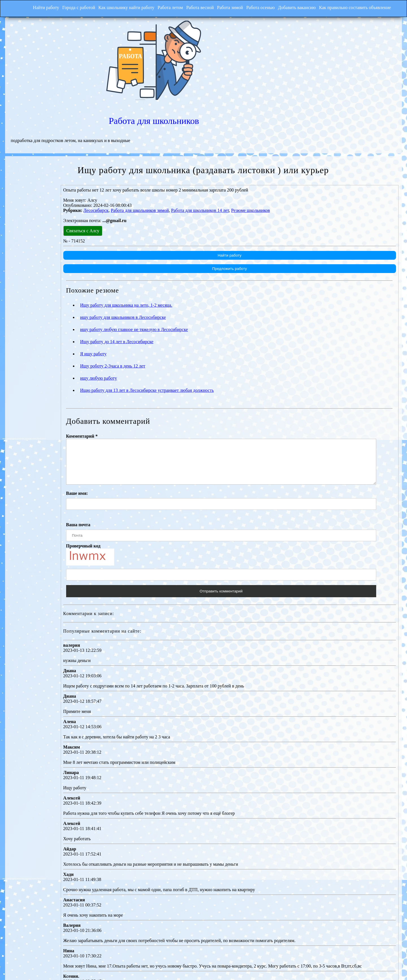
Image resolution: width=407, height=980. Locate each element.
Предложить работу (255, 202)
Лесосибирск (149, 144)
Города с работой (67, 7)
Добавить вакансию (303, 7)
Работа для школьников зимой (192, 144)
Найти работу (32, 7)
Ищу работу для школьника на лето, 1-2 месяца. (179, 239)
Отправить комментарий (248, 533)
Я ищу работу (146, 287)
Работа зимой (230, 7)
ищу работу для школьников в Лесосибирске (175, 251)
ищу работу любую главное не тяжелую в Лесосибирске (186, 263)
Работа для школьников (303, 35)
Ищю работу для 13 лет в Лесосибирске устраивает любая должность (199, 324)
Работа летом (164, 7)
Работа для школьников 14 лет (253, 144)
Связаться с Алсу (135, 164)
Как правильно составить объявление (364, 7)
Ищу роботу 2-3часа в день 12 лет (165, 299)
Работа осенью (264, 7)
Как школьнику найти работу (118, 7)
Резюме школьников (303, 144)
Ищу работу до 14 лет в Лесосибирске (169, 275)
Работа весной (197, 7)
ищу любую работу (151, 312)
